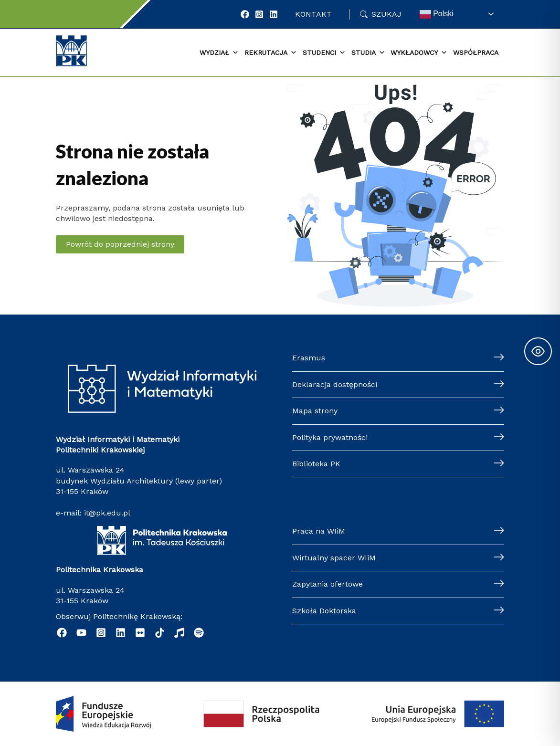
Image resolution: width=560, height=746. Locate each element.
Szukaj (386, 14)
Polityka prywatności (330, 437)
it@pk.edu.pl (107, 513)
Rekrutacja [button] (271, 53)
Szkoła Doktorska (324, 611)
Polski (437, 14)
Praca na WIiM (319, 531)
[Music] (179, 633)
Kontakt (313, 14)
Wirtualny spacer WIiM (334, 558)
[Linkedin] (121, 633)
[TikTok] (160, 633)
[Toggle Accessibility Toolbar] (538, 351)
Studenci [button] (324, 53)
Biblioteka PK (316, 464)
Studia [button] (368, 53)
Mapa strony (315, 411)
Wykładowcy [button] (419, 53)
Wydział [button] (219, 53)
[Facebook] (245, 14)
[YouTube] (81, 633)
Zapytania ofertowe (328, 584)
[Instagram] (259, 14)
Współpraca (476, 53)
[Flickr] (140, 633)
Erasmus (309, 358)
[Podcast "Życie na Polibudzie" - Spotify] (199, 633)
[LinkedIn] (274, 14)
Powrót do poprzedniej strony (120, 244)
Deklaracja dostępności (335, 384)
